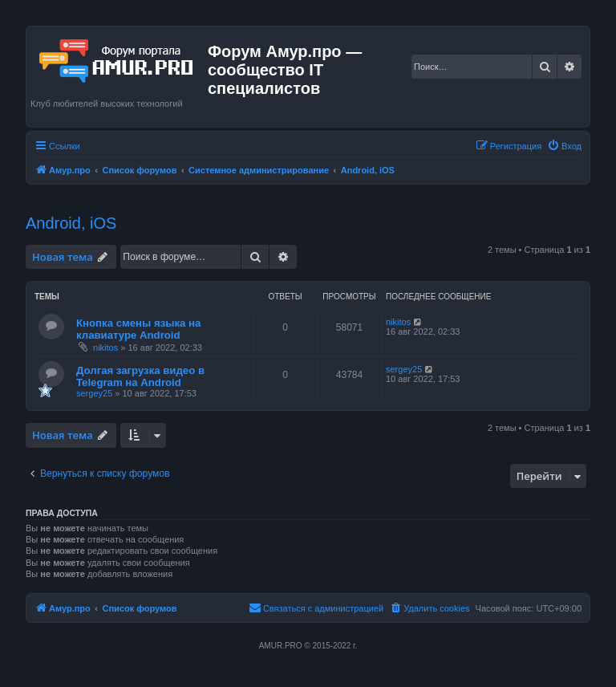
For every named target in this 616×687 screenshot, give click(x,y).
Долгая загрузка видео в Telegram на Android (140, 376)
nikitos (105, 348)
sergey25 (94, 393)
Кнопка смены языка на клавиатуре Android (138, 329)
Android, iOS (71, 223)
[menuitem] (564, 146)
